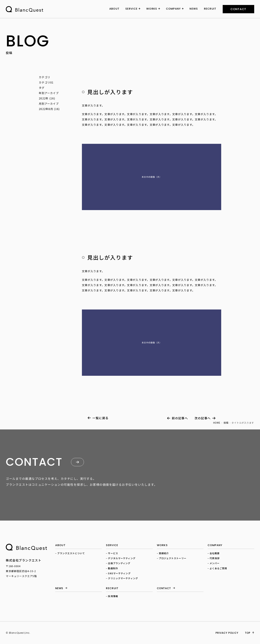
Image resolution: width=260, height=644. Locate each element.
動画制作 (113, 568)
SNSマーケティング (119, 573)
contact (238, 9)
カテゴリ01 (46, 82)
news (59, 588)
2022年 (44, 98)
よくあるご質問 (218, 568)
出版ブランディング (119, 563)
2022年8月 (46, 109)
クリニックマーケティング (123, 578)
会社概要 (215, 553)
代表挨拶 (215, 558)
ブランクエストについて (71, 553)
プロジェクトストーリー (173, 558)
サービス (113, 553)
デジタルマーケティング (122, 558)
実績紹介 (164, 553)
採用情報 (113, 596)
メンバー (215, 563)
